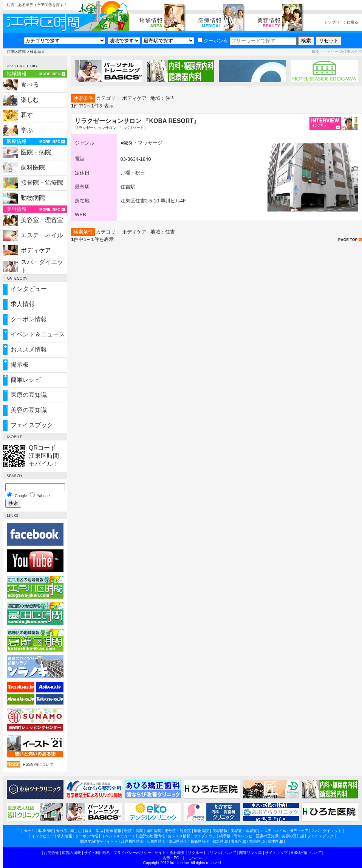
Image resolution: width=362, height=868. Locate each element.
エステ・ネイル (42, 235)
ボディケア (36, 250)
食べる (30, 85)
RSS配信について (38, 765)
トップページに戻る (341, 22)
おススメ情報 (29, 349)
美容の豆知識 (29, 410)
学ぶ (27, 130)
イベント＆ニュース (38, 334)
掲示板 (20, 365)
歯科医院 (33, 167)
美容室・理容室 (42, 220)
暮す (27, 115)
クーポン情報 (29, 319)
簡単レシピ (26, 380)
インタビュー (29, 289)
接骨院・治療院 (42, 183)
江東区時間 (16, 52)
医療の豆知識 (29, 395)
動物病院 (33, 198)
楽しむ (30, 100)
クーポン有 (213, 41)
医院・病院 (36, 152)
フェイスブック (32, 425)
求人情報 (23, 304)
